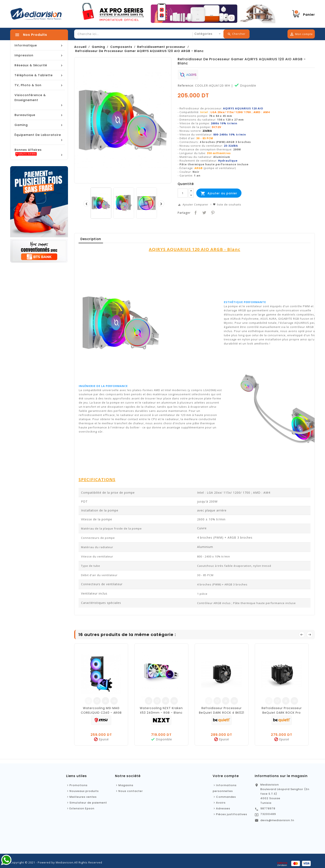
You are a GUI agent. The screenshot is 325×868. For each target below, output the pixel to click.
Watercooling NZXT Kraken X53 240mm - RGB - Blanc (161, 710)
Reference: (186, 86)
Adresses (223, 808)
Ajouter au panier (219, 193)
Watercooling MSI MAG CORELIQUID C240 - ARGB (101, 710)
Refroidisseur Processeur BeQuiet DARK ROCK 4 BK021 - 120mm (222, 713)
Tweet (204, 212)
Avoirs (221, 803)
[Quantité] (183, 193)
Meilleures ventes (83, 797)
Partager (195, 212)
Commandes (226, 797)
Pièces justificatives (232, 814)
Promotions (78, 785)
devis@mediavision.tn (277, 820)
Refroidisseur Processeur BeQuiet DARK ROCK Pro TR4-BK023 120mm (282, 713)
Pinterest (212, 212)
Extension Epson (82, 808)
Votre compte (226, 776)
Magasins (126, 785)
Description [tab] (91, 239)
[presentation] (86, 203)
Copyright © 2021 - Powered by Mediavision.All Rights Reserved (56, 862)
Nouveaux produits (84, 791)
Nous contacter (131, 791)
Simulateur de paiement (88, 803)
